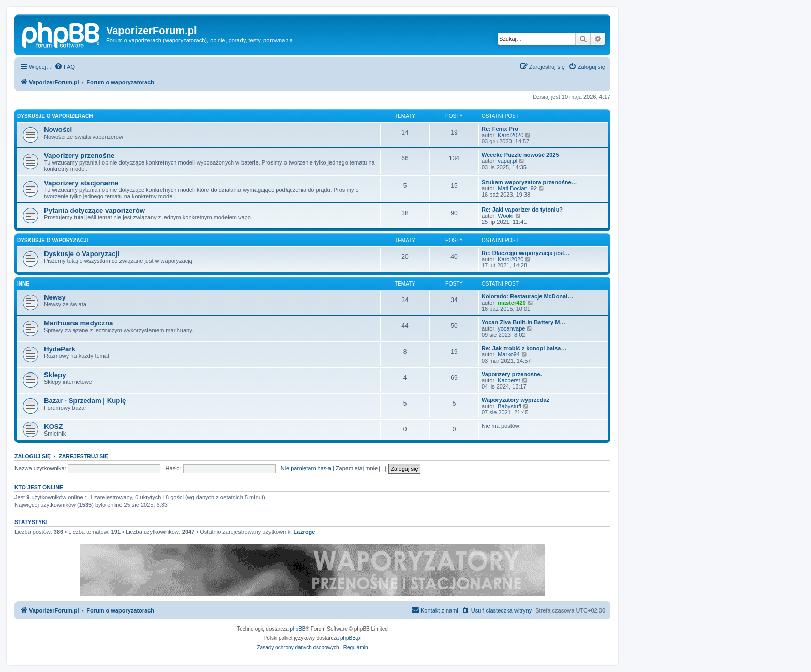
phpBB (298, 629)
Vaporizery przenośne (79, 155)
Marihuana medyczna (78, 323)
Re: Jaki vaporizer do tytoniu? (522, 210)
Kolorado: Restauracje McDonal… (527, 296)
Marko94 (509, 354)
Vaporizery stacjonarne (81, 183)
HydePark (60, 349)
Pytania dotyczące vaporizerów (94, 210)
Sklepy (55, 375)
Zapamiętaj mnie (361, 468)
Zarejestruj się (83, 456)
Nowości (58, 130)
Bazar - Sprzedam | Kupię (85, 401)
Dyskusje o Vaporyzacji (52, 240)
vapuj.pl (507, 161)
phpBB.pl (351, 638)
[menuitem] (65, 67)
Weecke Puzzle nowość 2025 (520, 155)
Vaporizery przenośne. (512, 374)
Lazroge (304, 532)
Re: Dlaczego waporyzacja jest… (526, 253)
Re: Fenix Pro (500, 129)
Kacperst (509, 380)
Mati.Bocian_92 (517, 188)
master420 (512, 303)
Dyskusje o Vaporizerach (55, 116)
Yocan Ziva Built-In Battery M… (523, 322)
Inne (23, 284)
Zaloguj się (33, 456)
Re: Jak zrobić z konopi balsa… (524, 348)
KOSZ (54, 427)
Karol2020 (510, 135)
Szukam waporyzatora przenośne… (529, 182)
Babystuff (509, 406)
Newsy (55, 297)
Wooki (505, 216)
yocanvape (511, 328)
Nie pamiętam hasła (306, 468)
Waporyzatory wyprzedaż (515, 400)
